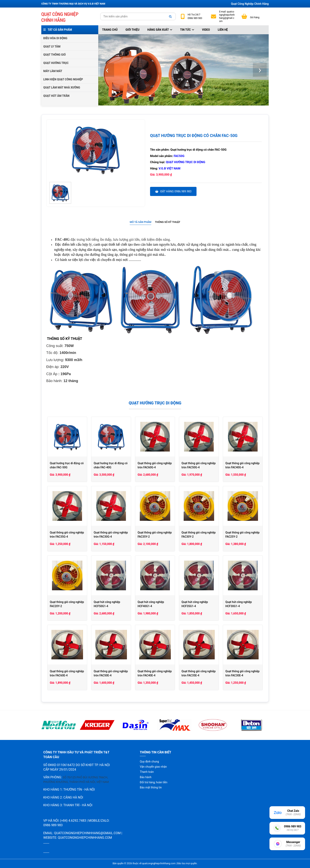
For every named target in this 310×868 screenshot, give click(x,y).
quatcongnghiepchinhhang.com (85, 838)
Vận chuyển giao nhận (153, 767)
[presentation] (107, 70)
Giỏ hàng (255, 17)
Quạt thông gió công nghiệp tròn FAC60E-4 (67, 673)
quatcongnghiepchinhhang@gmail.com (227, 17)
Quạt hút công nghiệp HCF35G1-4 (195, 604)
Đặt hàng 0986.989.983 (173, 191)
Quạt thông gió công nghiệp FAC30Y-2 (199, 535)
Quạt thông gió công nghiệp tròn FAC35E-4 (199, 673)
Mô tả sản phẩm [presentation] (140, 222)
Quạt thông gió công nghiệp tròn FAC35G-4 (67, 535)
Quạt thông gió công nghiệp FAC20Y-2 (67, 604)
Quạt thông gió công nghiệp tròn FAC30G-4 (111, 535)
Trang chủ (110, 30)
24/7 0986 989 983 (195, 16)
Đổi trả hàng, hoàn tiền (154, 782)
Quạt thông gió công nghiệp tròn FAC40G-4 (242, 465)
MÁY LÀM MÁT (53, 71)
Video (206, 30)
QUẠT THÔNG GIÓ (54, 55)
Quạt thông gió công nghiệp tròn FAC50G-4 (199, 465)
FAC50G (179, 156)
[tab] (140, 222)
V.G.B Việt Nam (170, 168)
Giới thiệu (132, 30)
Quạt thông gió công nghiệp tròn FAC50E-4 (111, 673)
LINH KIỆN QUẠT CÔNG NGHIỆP (63, 79)
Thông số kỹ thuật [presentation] (168, 222)
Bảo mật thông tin (151, 787)
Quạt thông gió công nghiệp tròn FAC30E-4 (242, 673)
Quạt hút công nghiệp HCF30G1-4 (239, 604)
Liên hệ (223, 30)
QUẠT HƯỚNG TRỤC (56, 63)
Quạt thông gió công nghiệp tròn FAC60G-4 (155, 465)
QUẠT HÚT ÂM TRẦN (56, 96)
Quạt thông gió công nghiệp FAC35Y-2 (155, 535)
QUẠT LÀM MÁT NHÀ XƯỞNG (62, 87)
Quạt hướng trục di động (186, 162)
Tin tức (187, 30)
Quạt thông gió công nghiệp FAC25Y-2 (242, 535)
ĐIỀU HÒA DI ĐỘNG (55, 38)
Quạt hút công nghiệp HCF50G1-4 (107, 604)
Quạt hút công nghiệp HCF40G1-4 (151, 604)
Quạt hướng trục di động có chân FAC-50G (67, 465)
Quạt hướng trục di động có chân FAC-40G (111, 465)
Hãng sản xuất (160, 30)
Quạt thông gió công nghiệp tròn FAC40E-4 (155, 673)
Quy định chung (149, 762)
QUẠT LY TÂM (52, 47)
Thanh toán (147, 772)
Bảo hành (146, 777)
